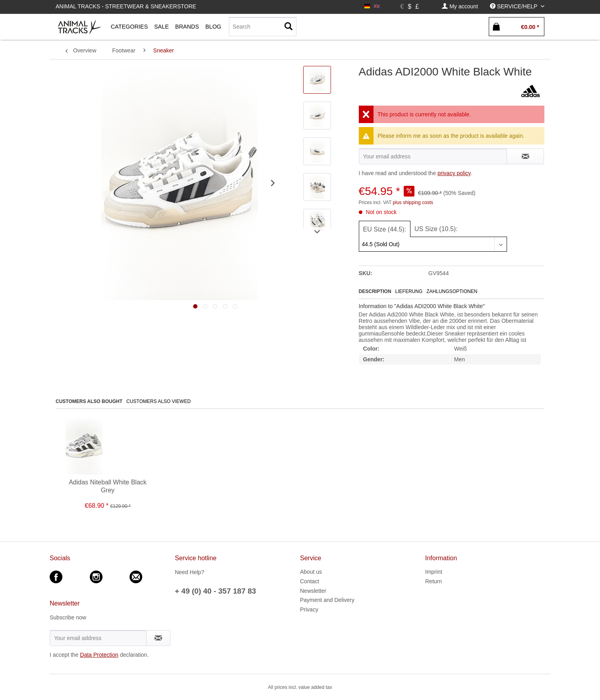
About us (311, 572)
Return (434, 581)
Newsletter (313, 591)
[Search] (263, 27)
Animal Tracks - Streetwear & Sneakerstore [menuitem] (126, 6)
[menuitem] (460, 7)
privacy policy (454, 173)
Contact (310, 581)
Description (375, 291)
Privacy (309, 609)
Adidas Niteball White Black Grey (108, 486)
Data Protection (99, 655)
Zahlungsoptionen (452, 291)
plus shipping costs (413, 202)
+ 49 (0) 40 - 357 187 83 (215, 591)
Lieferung (409, 291)
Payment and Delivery (327, 600)
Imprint (434, 572)
